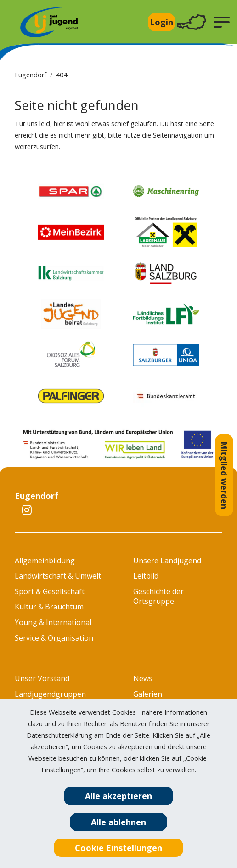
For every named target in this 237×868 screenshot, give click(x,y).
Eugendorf (31, 75)
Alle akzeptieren (118, 796)
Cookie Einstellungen (118, 848)
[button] (222, 22)
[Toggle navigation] (192, 22)
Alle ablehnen (118, 822)
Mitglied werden (224, 475)
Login (161, 22)
